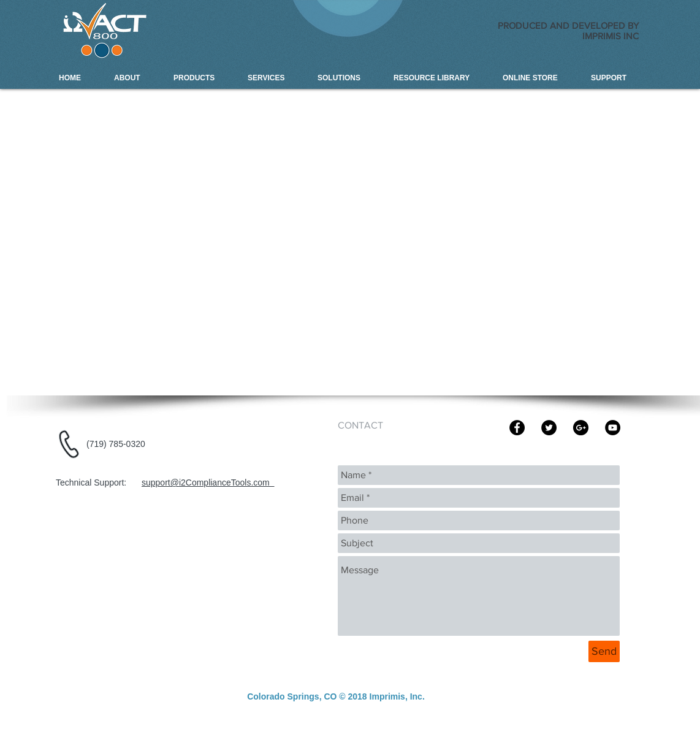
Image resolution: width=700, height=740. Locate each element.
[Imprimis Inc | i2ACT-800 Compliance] (581, 428)
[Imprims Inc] (517, 428)
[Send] (604, 651)
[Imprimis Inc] (549, 428)
